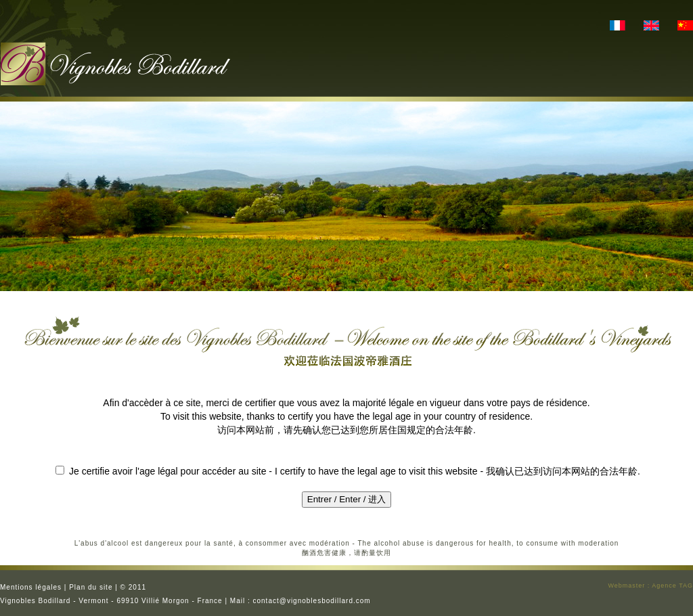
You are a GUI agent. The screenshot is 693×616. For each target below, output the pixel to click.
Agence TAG (672, 586)
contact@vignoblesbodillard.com (312, 601)
